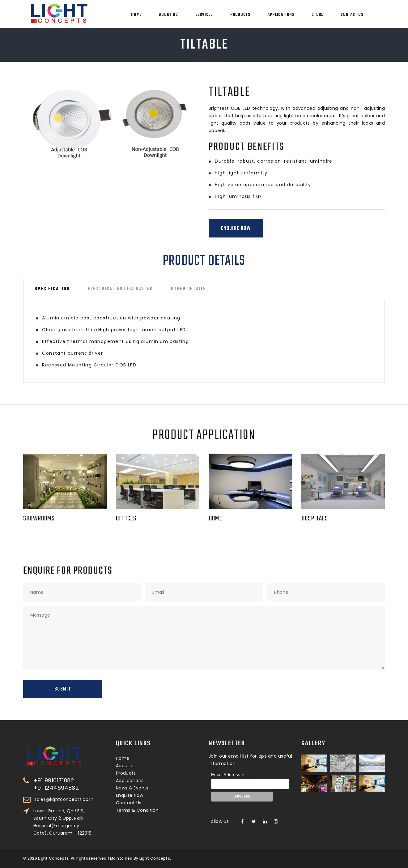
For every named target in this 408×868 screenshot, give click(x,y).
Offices (126, 519)
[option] (105, 124)
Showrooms (39, 519)
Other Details (189, 289)
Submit (63, 689)
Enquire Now (236, 229)
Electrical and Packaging (120, 289)
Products (240, 15)
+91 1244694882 (56, 788)
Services (204, 15)
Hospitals (315, 519)
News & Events (132, 788)
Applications (281, 15)
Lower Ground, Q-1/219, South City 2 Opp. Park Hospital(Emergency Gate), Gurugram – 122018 (62, 822)
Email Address (228, 775)
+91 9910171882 (54, 780)
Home (136, 15)
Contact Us (352, 15)
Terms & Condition (137, 810)
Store (317, 15)
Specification (52, 289)
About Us (168, 15)
